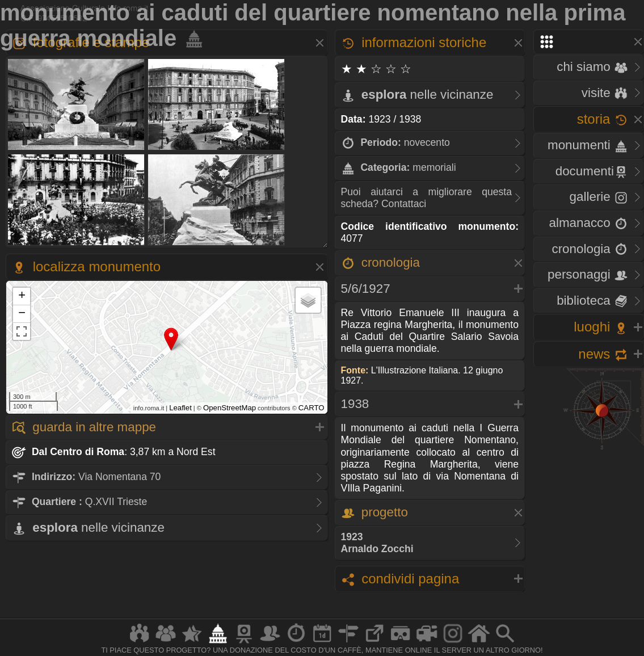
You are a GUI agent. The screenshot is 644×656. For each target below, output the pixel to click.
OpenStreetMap (230, 408)
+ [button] (22, 296)
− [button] (22, 314)
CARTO (312, 408)
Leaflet (180, 408)
